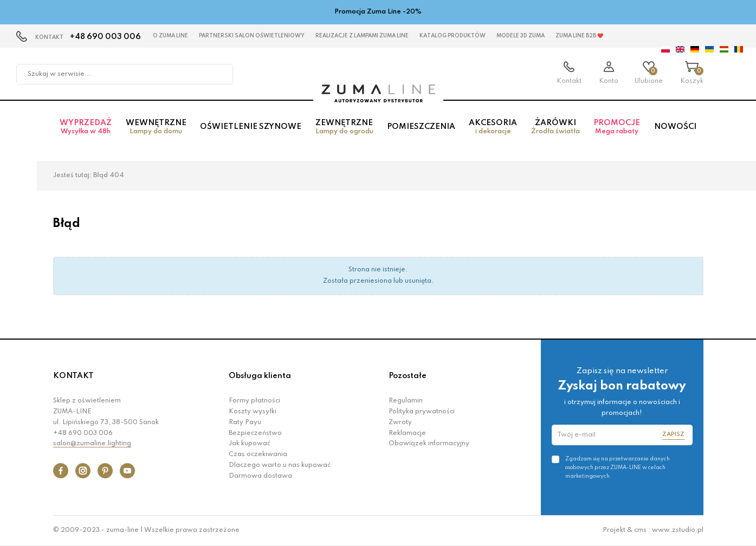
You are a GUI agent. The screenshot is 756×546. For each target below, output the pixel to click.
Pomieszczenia (421, 127)
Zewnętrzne (344, 127)
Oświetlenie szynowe (251, 127)
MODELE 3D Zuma (521, 36)
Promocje (617, 127)
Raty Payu (245, 422)
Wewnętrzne (156, 127)
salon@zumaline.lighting (92, 444)
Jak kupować (250, 444)
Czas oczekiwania (258, 454)
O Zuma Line (170, 36)
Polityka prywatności (422, 412)
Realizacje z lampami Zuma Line (362, 36)
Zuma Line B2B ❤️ (579, 36)
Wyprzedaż (86, 127)
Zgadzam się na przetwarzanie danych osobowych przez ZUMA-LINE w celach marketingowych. (618, 467)
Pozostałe (408, 376)
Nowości (675, 127)
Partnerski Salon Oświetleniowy (252, 36)
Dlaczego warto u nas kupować (280, 465)
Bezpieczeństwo (255, 433)
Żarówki (555, 127)
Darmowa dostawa (260, 476)
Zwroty (400, 422)
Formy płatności (254, 401)
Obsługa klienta (260, 376)
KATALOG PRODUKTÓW (453, 36)
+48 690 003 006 (105, 37)
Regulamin (406, 401)
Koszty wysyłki (253, 412)
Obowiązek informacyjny (429, 444)
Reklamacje (407, 433)
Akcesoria (493, 127)
